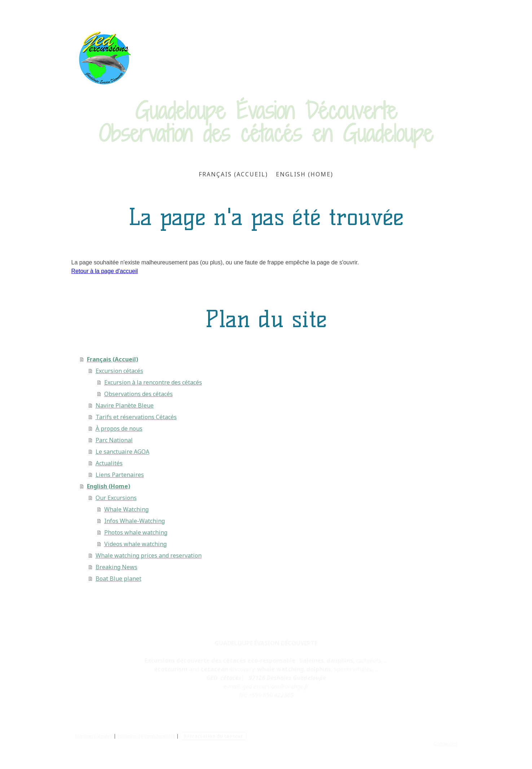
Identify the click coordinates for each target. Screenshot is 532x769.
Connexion (445, 743)
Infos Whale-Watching (135, 521)
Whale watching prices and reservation (149, 555)
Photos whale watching (136, 532)
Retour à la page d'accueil (105, 271)
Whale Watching (126, 509)
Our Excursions (116, 498)
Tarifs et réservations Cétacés (136, 417)
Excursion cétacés (119, 371)
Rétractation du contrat (213, 736)
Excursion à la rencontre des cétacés (153, 382)
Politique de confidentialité (146, 736)
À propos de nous (119, 429)
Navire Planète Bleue (125, 405)
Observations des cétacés (139, 394)
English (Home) (305, 174)
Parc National (114, 440)
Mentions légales (94, 736)
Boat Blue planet (118, 579)
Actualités (109, 463)
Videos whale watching (135, 544)
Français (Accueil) (233, 174)
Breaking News (116, 567)
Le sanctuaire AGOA (122, 452)
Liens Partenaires (120, 475)
